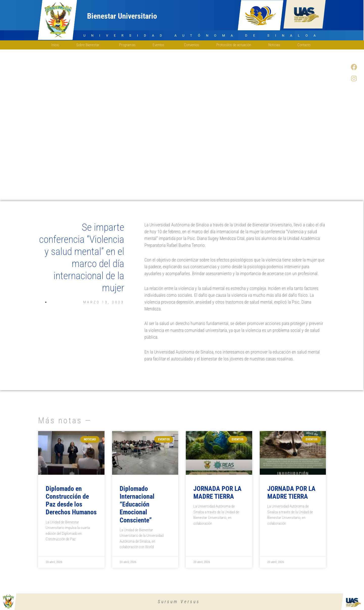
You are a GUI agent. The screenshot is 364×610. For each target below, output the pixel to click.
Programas (127, 45)
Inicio (55, 45)
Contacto (305, 45)
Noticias (274, 45)
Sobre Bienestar (89, 45)
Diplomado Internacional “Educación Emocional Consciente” (137, 504)
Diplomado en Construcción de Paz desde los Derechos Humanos (71, 500)
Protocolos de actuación (234, 45)
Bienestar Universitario (122, 16)
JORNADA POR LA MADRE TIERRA (217, 493)
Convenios (192, 45)
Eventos (160, 45)
